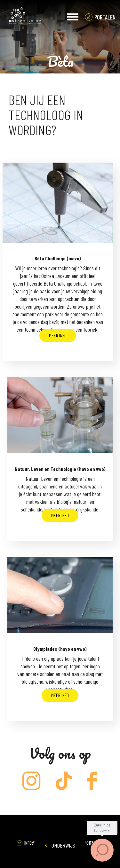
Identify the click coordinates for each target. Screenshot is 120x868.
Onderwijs (60, 845)
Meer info (58, 335)
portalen (105, 17)
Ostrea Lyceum (25, 17)
